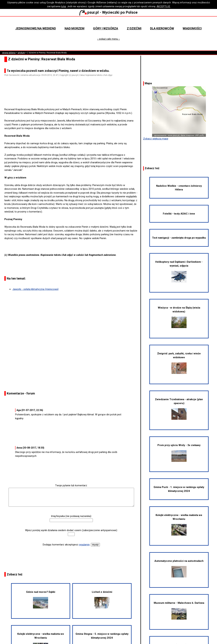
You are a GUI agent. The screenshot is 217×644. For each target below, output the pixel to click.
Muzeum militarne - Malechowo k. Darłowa (179, 610)
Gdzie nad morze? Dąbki (41, 600)
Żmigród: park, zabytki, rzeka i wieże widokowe (179, 363)
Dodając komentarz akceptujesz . (66, 545)
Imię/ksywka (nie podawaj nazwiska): (71, 516)
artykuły (21, 53)
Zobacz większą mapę (156, 139)
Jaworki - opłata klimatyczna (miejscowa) (35, 289)
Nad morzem (75, 28)
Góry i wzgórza (106, 28)
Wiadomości (192, 28)
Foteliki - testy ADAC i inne (179, 214)
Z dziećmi (134, 28)
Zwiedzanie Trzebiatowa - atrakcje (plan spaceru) (179, 409)
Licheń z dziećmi (102, 600)
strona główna (9, 53)
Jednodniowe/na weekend (36, 28)
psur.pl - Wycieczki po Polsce (108, 12)
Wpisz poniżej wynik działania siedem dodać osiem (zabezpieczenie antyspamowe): (71, 530)
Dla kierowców (162, 28)
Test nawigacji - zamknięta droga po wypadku (179, 238)
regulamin (84, 545)
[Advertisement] (73, 98)
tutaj (64, 6)
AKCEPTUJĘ (163, 6)
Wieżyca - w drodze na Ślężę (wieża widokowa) (179, 317)
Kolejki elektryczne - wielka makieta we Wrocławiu (179, 525)
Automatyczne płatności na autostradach (179, 569)
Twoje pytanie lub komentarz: (71, 485)
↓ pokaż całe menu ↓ (109, 39)
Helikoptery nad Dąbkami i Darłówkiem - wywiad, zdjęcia (179, 271)
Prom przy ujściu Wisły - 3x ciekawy (179, 453)
